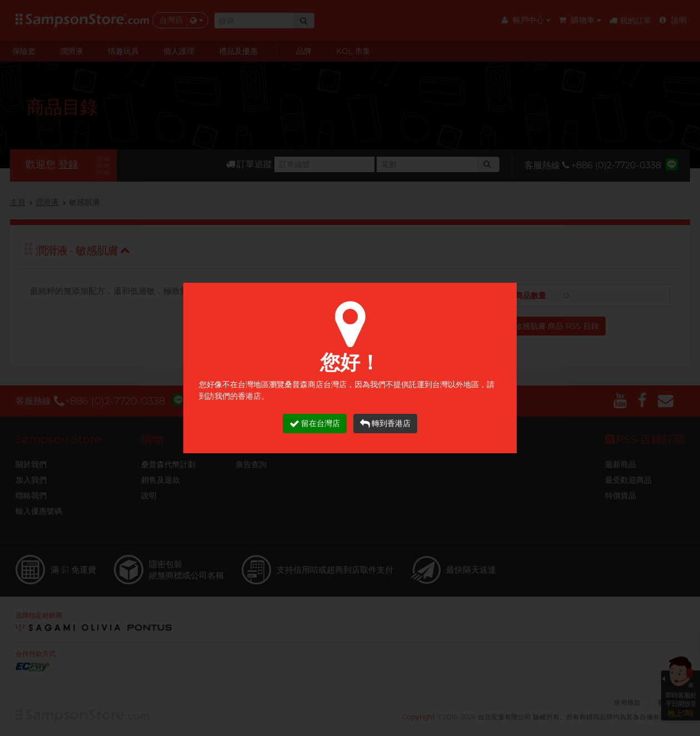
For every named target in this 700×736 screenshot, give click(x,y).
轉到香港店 (385, 424)
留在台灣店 (315, 424)
